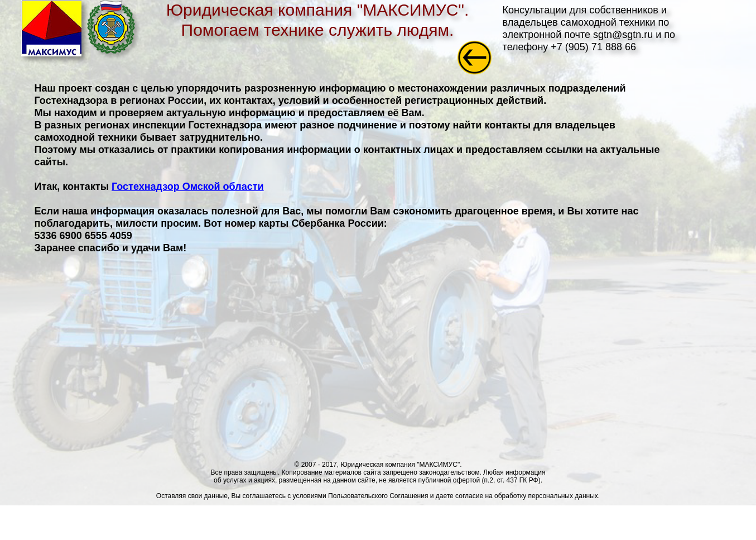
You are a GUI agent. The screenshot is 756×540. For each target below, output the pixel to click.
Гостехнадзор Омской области (188, 187)
